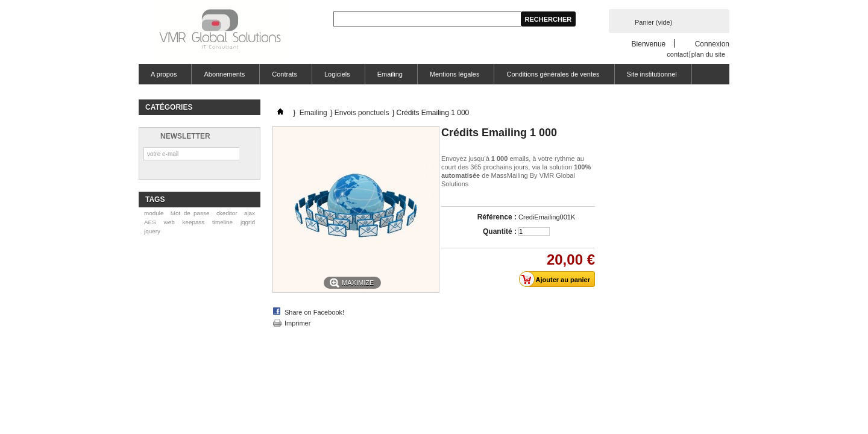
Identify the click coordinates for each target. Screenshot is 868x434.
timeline (222, 222)
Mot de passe (190, 213)
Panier (653, 22)
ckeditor (227, 213)
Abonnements (224, 74)
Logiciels (337, 74)
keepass (193, 222)
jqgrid (248, 222)
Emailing (390, 74)
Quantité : (500, 231)
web (169, 222)
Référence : (497, 217)
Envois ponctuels (362, 113)
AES (150, 222)
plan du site (708, 54)
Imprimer (297, 323)
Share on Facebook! (314, 312)
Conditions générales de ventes (553, 74)
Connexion (712, 44)
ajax (250, 213)
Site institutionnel (652, 74)
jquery (152, 231)
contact (677, 54)
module (154, 213)
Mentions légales (455, 74)
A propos (164, 74)
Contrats (285, 74)
